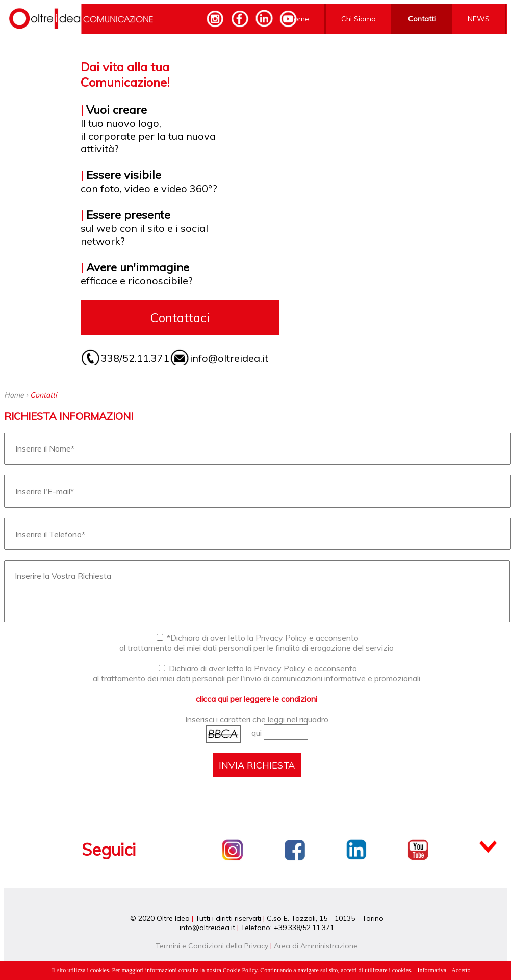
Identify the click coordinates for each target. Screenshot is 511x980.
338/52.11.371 (135, 358)
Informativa (432, 970)
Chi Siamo (359, 19)
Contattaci (180, 317)
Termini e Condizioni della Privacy (212, 946)
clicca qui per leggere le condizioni (257, 699)
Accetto (461, 970)
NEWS (479, 19)
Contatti (422, 19)
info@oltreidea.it (229, 358)
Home (299, 19)
